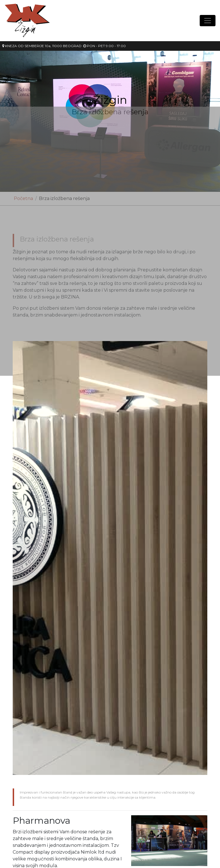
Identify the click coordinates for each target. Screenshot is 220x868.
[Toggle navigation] (208, 21)
